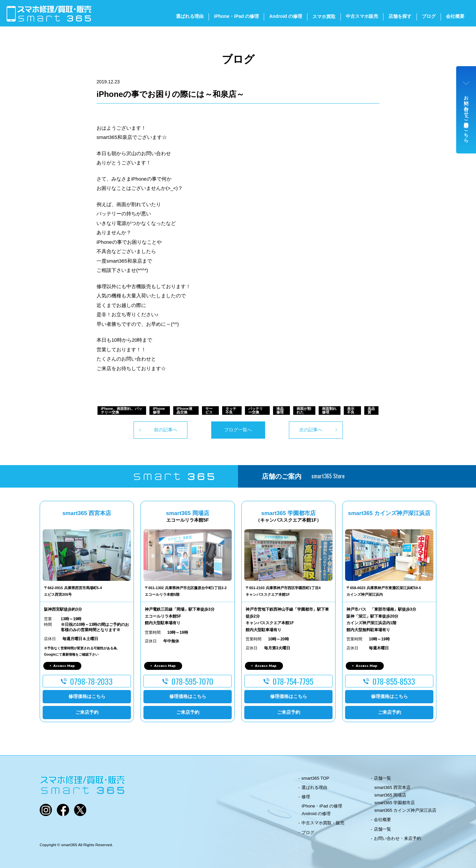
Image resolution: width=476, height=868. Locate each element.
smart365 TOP (315, 778)
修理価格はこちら (87, 696)
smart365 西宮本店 (392, 787)
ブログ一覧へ (238, 430)
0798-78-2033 (91, 681)
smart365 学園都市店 (395, 803)
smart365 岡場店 (390, 795)
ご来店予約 (87, 712)
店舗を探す (400, 16)
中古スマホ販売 (362, 16)
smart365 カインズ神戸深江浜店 (405, 810)
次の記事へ (311, 430)
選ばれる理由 (190, 16)
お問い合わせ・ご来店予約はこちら (466, 116)
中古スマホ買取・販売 (323, 823)
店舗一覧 (382, 778)
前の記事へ (166, 430)
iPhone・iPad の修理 (236, 16)
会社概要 (455, 16)
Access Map (64, 666)
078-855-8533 (394, 681)
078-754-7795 (293, 681)
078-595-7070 (192, 681)
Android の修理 (286, 16)
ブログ (429, 16)
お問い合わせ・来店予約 (397, 838)
